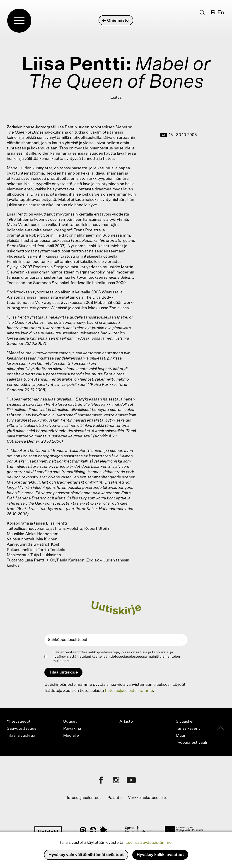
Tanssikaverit (188, 729)
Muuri (181, 736)
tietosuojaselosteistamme (129, 691)
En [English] (221, 13)
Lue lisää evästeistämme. (149, 843)
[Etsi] (202, 12)
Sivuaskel (185, 722)
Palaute (115, 798)
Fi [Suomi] (213, 13)
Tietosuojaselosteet (83, 798)
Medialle (71, 736)
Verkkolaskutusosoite (148, 798)
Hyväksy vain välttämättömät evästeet (86, 855)
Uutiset (70, 722)
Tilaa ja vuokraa (21, 736)
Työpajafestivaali (191, 743)
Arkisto (126, 722)
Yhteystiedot (19, 722)
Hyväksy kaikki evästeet (160, 855)
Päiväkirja (72, 729)
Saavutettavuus (22, 729)
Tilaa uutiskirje (63, 672)
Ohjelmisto (116, 20)
